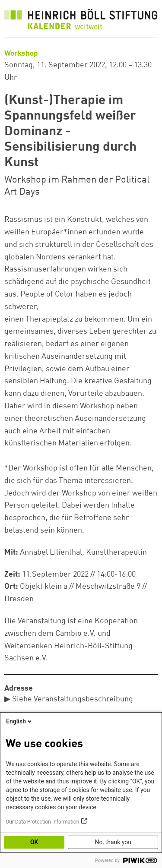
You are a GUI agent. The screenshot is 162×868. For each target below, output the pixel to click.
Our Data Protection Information (42, 822)
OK (34, 842)
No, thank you (113, 842)
